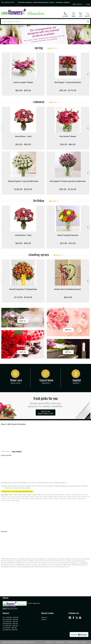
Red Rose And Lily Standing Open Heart (68, 289)
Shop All (51, 48)
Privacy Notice (60, 642)
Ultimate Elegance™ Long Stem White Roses (23, 181)
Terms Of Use (50, 642)
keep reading (17, 451)
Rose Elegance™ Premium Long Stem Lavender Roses (68, 181)
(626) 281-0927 (9, 2)
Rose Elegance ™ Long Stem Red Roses (68, 82)
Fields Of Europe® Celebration (68, 235)
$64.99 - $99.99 (23, 90)
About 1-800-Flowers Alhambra (13, 424)
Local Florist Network (73, 642)
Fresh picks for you (46, 402)
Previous (3, 74)
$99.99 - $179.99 (68, 90)
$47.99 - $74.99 (68, 243)
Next (88, 74)
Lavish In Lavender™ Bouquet (23, 82)
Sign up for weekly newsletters (46, 412)
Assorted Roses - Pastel (23, 136)
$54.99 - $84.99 (68, 144)
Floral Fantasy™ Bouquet (68, 136)
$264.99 (68, 297)
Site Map (84, 642)
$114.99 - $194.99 (23, 297)
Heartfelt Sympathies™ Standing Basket (23, 289)
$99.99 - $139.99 (68, 189)
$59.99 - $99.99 (23, 144)
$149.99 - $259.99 (23, 189)
